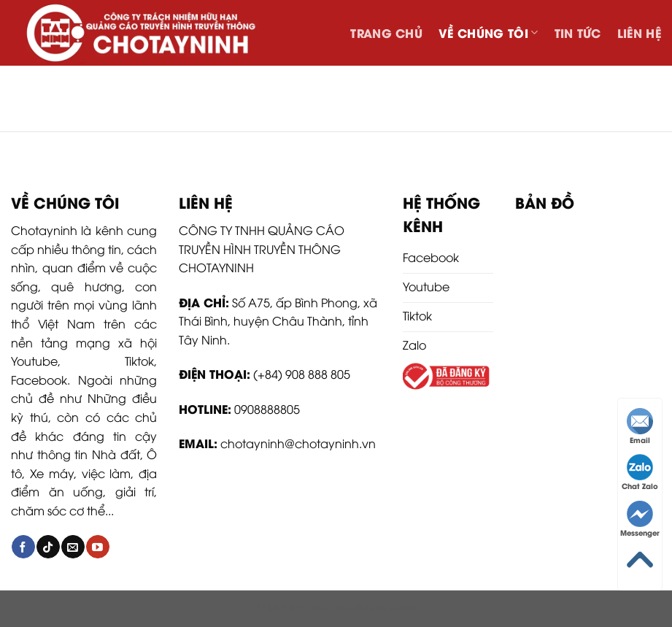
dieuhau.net (385, 606)
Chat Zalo (640, 473)
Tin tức (578, 32)
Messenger (640, 519)
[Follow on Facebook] (23, 547)
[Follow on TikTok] (48, 547)
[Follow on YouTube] (97, 547)
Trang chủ (386, 32)
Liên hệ (639, 32)
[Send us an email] (73, 547)
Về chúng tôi (488, 32)
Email (640, 427)
